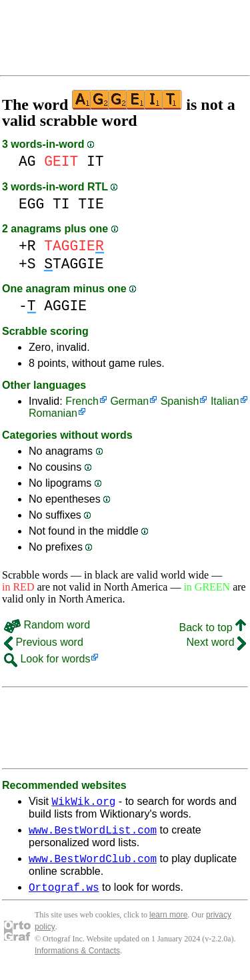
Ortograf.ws (64, 895)
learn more (168, 923)
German (129, 401)
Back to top (213, 627)
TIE (91, 204)
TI (61, 204)
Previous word (44, 642)
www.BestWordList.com (93, 834)
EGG (31, 204)
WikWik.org (83, 803)
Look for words (47, 659)
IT (95, 161)
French (82, 401)
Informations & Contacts (77, 959)
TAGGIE (74, 264)
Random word (47, 625)
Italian (225, 401)
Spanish (180, 401)
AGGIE (65, 306)
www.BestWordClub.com (93, 864)
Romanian (53, 413)
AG (27, 161)
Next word (216, 642)
